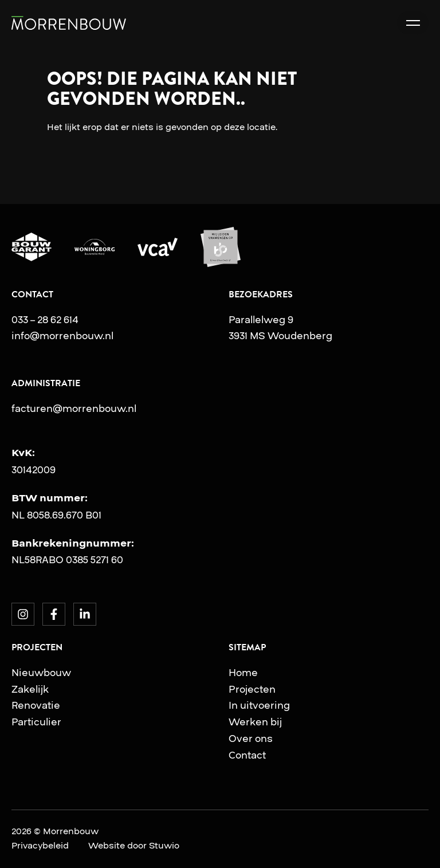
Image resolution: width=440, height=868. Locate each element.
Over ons (251, 739)
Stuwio (164, 846)
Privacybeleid (40, 846)
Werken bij (255, 722)
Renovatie (36, 705)
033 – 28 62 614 (45, 320)
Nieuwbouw (41, 673)
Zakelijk (30, 689)
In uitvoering (259, 705)
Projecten (252, 689)
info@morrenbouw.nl (62, 336)
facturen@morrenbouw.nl (74, 409)
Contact (247, 755)
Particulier (36, 722)
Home (243, 673)
